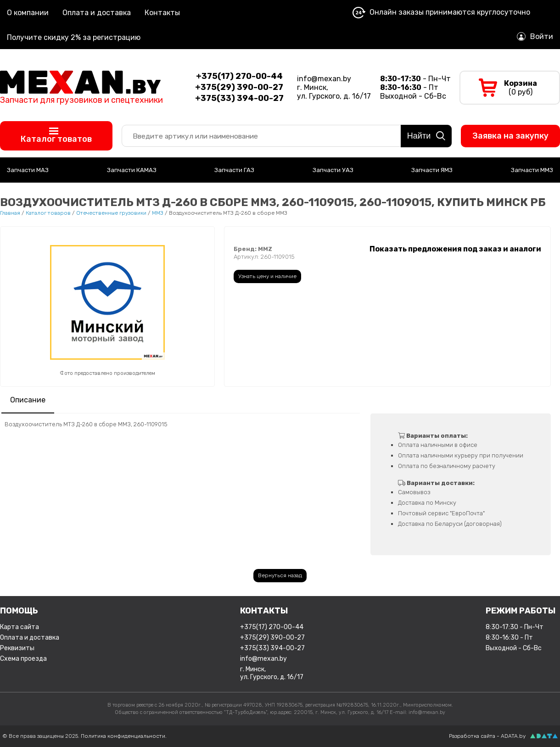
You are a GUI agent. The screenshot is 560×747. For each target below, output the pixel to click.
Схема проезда (23, 659)
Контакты (162, 13)
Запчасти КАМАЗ (132, 170)
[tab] (28, 401)
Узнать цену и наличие (267, 276)
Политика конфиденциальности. (124, 736)
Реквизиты (17, 648)
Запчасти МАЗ (28, 170)
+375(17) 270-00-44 (272, 627)
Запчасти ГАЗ (234, 170)
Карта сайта (20, 627)
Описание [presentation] (28, 400)
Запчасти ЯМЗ (432, 170)
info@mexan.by (324, 79)
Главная (10, 213)
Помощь (19, 611)
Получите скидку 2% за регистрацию (74, 37)
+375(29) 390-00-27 (272, 638)
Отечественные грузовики (111, 213)
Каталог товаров (48, 213)
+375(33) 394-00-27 (272, 648)
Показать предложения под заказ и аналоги (455, 249)
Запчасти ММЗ (532, 170)
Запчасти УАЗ (333, 170)
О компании (28, 13)
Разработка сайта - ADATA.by (487, 736)
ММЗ (158, 213)
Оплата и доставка (97, 13)
